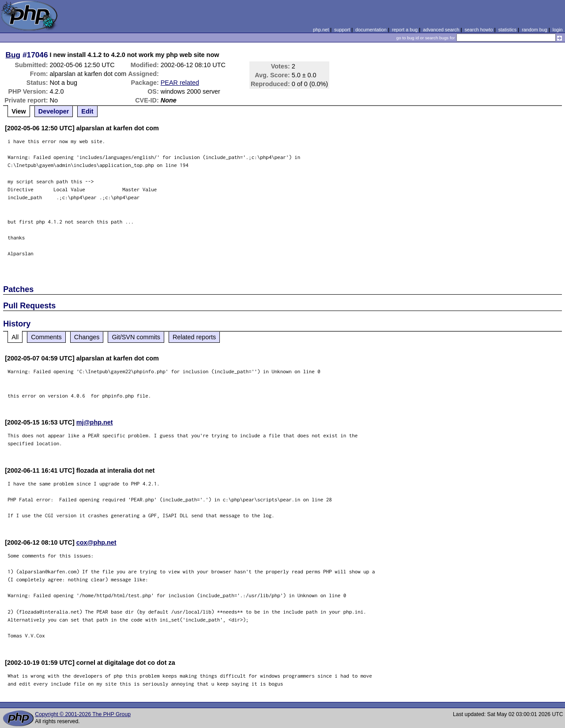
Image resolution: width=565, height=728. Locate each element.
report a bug (405, 30)
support (342, 30)
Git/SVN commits (136, 337)
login (558, 30)
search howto (478, 30)
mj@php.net (95, 422)
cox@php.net (96, 542)
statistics (507, 30)
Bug (13, 55)
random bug (535, 30)
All (15, 337)
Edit (87, 111)
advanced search (441, 30)
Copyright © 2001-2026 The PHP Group (83, 714)
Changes (87, 337)
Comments (46, 337)
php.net (321, 30)
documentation (371, 30)
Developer (54, 111)
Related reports (194, 337)
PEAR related (180, 83)
